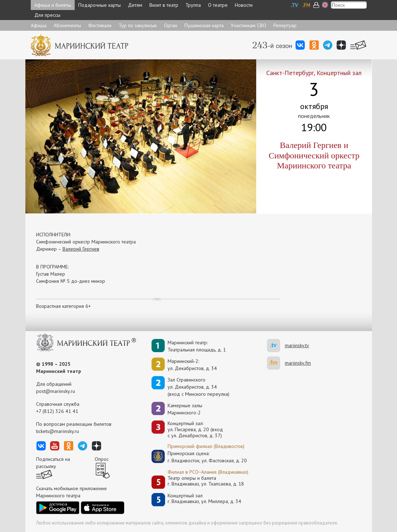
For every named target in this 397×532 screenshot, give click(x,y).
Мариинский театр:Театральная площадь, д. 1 (197, 346)
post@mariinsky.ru (56, 391)
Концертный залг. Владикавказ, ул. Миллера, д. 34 (204, 499)
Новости (244, 5)
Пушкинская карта (204, 25)
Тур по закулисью (138, 25)
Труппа (193, 5)
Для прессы (47, 15)
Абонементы (67, 25)
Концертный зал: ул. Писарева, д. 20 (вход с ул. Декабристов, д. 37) (195, 429)
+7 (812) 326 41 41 (57, 411)
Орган (171, 25)
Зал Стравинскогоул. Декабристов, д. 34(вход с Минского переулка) (198, 387)
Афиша (39, 25)
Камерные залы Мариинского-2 (185, 409)
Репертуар (285, 25)
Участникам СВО (249, 25)
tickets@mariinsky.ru (58, 431)
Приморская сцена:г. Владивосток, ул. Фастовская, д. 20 (200, 457)
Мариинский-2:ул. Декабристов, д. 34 (192, 365)
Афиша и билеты (53, 5)
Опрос (102, 459)
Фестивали (100, 25)
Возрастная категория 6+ (63, 306)
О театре (218, 5)
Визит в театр (164, 5)
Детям (135, 5)
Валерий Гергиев (81, 249)
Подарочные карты (100, 5)
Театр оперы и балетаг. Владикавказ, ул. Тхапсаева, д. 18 (206, 481)
